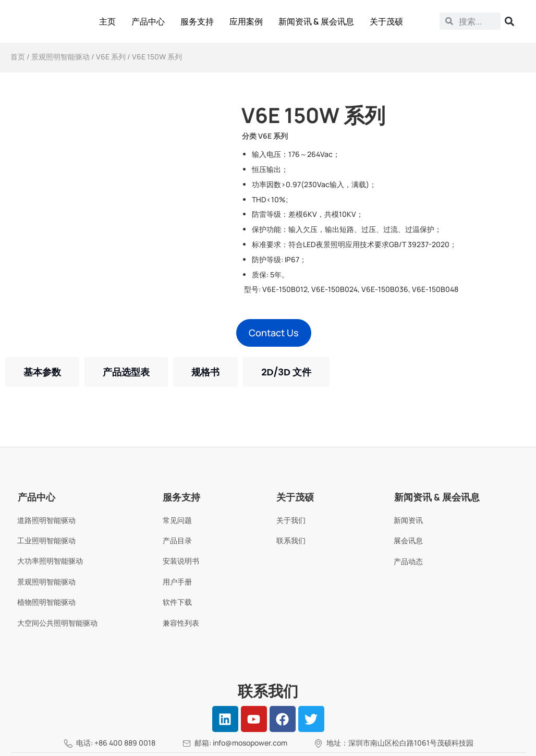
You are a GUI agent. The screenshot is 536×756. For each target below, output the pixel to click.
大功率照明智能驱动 (50, 561)
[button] (274, 333)
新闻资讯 (408, 520)
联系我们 (291, 540)
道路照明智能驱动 (46, 520)
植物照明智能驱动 (46, 602)
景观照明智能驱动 (60, 57)
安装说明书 (181, 561)
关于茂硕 (386, 21)
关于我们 (291, 520)
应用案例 (246, 21)
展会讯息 (408, 540)
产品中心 (148, 21)
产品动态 (408, 561)
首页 (18, 57)
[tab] (42, 372)
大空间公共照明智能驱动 (57, 623)
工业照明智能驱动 (46, 540)
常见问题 (177, 520)
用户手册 (177, 582)
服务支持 (197, 21)
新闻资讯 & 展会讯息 (316, 21)
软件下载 (177, 602)
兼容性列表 (181, 623)
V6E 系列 (111, 57)
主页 (107, 21)
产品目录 (177, 540)
